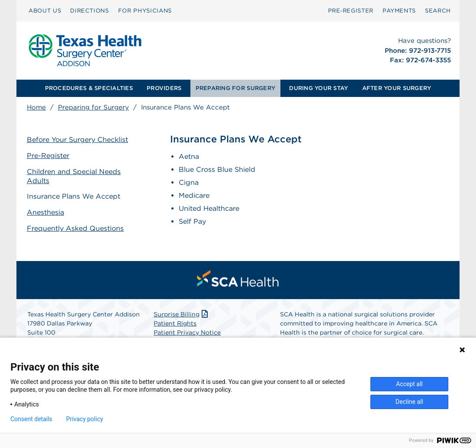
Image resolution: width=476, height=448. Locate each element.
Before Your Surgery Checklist (77, 140)
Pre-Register (48, 156)
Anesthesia (45, 212)
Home (36, 107)
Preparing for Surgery (93, 107)
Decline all (409, 402)
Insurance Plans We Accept (74, 196)
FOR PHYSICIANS (145, 11)
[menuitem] (45, 11)
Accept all (409, 384)
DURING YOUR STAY (318, 88)
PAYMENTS (399, 11)
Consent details (31, 419)
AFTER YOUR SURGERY (397, 88)
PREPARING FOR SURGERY (235, 88)
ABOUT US (45, 11)
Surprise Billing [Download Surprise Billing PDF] (182, 314)
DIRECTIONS (90, 11)
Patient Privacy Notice (187, 332)
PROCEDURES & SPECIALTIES (89, 88)
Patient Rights (175, 323)
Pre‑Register (351, 11)
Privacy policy (85, 419)
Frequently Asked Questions (75, 228)
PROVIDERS (164, 88)
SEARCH (438, 11)
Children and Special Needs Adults (74, 176)
